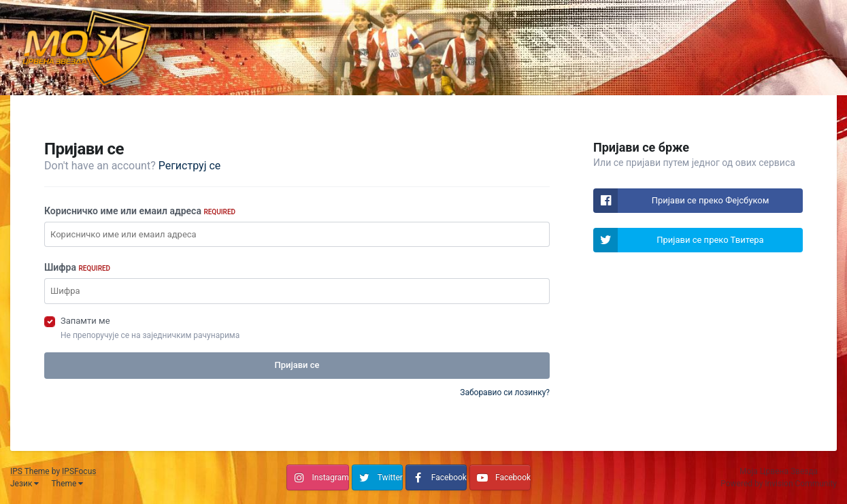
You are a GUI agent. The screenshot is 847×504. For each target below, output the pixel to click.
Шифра (77, 267)
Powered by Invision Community (779, 484)
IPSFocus (79, 471)
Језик (24, 484)
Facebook (449, 477)
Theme (67, 484)
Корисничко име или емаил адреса (140, 211)
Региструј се (190, 166)
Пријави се (297, 365)
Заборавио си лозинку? (505, 392)
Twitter (390, 477)
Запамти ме (85, 321)
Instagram (331, 477)
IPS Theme (30, 471)
